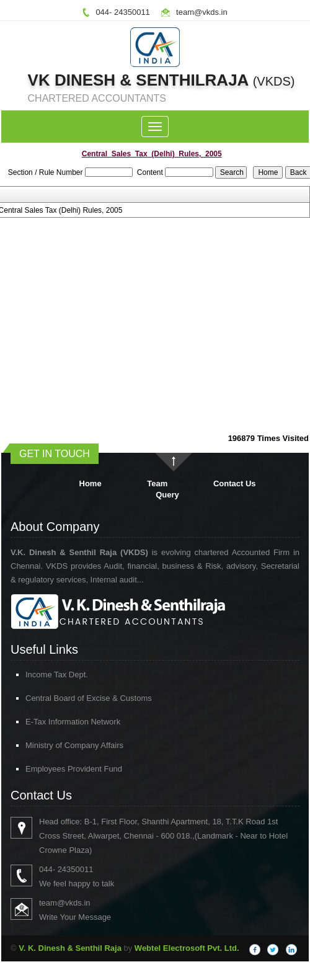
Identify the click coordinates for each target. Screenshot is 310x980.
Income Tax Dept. (39, 675)
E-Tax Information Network (55, 722)
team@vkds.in (202, 12)
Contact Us (235, 483)
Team (157, 483)
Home (91, 483)
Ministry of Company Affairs (56, 745)
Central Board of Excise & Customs (71, 698)
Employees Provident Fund (56, 769)
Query (167, 495)
